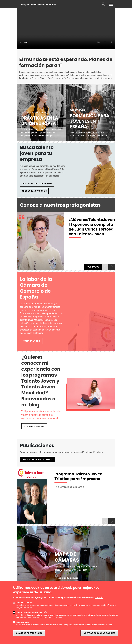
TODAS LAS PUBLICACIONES (37, 460)
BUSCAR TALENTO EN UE (34, 191)
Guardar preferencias (29, 633)
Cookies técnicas (24, 603)
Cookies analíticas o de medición (32, 612)
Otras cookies (23, 622)
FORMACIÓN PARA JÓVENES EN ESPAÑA (90, 121)
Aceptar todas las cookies (99, 633)
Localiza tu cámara (68, 578)
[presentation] (105, 267)
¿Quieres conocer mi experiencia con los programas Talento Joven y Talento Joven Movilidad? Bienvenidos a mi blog (41, 381)
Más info (99, 598)
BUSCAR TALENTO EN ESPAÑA (37, 184)
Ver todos (93, 267)
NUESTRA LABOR (31, 341)
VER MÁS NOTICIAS (34, 426)
